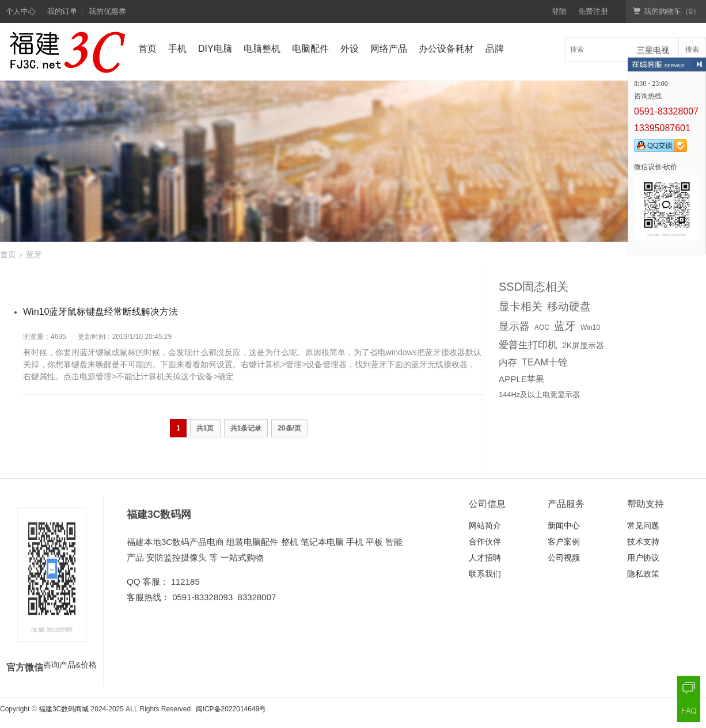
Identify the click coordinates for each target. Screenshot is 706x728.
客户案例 (564, 542)
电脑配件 (310, 49)
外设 (350, 49)
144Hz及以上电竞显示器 (539, 395)
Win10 (590, 327)
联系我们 (485, 574)
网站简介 (485, 525)
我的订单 (62, 11)
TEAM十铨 (545, 362)
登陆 (559, 11)
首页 (147, 49)
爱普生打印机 (528, 345)
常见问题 (643, 525)
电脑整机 (262, 49)
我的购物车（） (667, 11)
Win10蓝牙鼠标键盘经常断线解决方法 (100, 312)
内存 (508, 362)
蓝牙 (565, 326)
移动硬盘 (569, 306)
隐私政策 (643, 574)
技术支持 (643, 542)
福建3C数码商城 (64, 709)
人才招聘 (485, 558)
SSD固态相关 (534, 287)
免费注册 (593, 11)
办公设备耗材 (446, 49)
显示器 (514, 326)
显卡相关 (521, 306)
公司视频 (564, 558)
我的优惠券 (107, 11)
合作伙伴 (485, 542)
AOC (542, 327)
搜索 (692, 49)
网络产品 (389, 49)
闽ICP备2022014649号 (231, 709)
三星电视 (653, 50)
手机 (177, 49)
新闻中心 (564, 525)
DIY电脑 (215, 49)
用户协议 (643, 558)
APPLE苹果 (521, 379)
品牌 (495, 49)
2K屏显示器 (583, 345)
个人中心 (21, 11)
